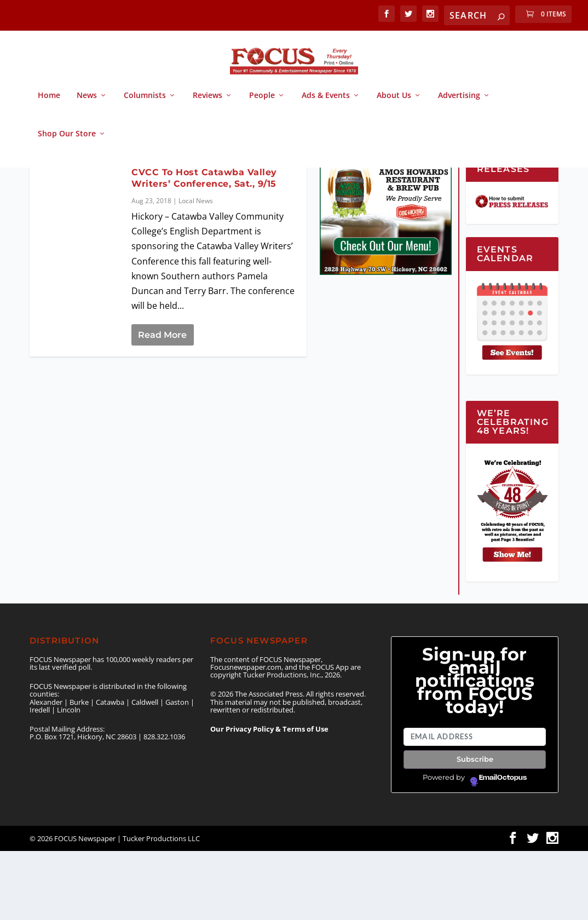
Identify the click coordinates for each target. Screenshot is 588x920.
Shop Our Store (67, 144)
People (262, 105)
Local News (196, 270)
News (87, 105)
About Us (394, 105)
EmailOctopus (503, 847)
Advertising (459, 105)
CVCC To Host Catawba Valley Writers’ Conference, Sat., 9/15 (204, 247)
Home (49, 105)
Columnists (145, 105)
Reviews (207, 105)
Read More (162, 404)
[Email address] (475, 806)
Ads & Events (326, 105)
